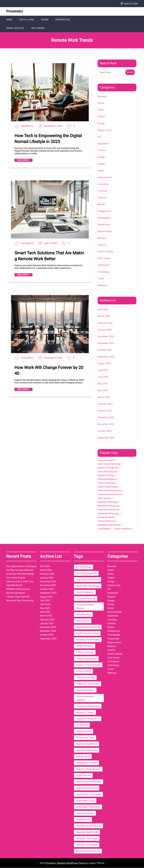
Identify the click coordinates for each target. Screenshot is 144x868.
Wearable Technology (108, 502)
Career (101, 103)
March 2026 (104, 316)
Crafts (101, 110)
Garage (101, 157)
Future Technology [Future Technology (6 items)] (85, 678)
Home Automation (106, 460)
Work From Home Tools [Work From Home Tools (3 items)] (88, 851)
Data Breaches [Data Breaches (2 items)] (83, 615)
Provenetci (14, 11)
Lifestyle (102, 198)
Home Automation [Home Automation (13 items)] (85, 690)
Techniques (104, 265)
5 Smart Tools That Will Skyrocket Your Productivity (20, 599)
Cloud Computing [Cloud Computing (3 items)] (85, 592)
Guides (45, 20)
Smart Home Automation (109, 491)
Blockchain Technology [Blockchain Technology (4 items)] (88, 586)
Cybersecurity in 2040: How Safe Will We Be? (20, 584)
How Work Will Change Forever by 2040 (49, 371)
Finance (102, 151)
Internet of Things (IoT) (108, 468)
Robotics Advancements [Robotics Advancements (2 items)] (88, 769)
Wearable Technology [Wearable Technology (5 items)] (87, 839)
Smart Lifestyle (15, 28)
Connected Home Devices (110, 495)
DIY (99, 137)
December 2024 (106, 418)
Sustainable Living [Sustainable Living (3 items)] (85, 801)
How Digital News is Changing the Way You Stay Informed (21, 568)
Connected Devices (107, 521)
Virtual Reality (104, 529)
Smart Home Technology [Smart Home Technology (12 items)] (88, 794)
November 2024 (106, 424)
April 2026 (103, 310)
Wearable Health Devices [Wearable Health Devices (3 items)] (88, 826)
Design (101, 124)
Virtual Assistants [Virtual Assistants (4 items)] (85, 813)
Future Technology (106, 483)
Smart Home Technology (109, 464)
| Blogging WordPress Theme (71, 863)
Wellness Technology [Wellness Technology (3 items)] (87, 845)
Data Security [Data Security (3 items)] (83, 621)
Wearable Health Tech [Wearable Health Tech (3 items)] (87, 832)
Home (9, 20)
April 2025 (103, 391)
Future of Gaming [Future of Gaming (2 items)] (85, 652)
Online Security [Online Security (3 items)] (84, 731)
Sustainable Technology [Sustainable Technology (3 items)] (88, 807)
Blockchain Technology (108, 506)
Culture (101, 117)
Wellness (102, 285)
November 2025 (106, 343)
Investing (102, 191)
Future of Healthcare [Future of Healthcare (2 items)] (86, 659)
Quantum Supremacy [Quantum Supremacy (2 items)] (87, 750)
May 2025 (103, 384)
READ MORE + (23, 160)
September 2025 (106, 357)
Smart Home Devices (108, 472)
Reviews (102, 238)
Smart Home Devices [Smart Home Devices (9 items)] (87, 788)
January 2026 (105, 330)
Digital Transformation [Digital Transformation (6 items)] (87, 633)
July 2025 (103, 370)
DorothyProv (27, 126)
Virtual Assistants (106, 517)
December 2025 (106, 337)
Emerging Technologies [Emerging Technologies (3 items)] (88, 640)
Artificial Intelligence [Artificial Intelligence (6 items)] (86, 573)
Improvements (105, 177)
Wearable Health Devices (109, 525)
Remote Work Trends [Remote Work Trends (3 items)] (86, 763)
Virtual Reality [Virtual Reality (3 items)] (83, 820)
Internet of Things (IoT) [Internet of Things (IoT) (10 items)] (88, 719)
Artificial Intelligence (107, 479)
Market (101, 204)
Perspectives (63, 20)
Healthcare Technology (108, 514)
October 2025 (105, 350)
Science (102, 245)
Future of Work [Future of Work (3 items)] (83, 671)
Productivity (104, 225)
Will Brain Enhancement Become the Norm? (18, 591)
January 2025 (105, 411)
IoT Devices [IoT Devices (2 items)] (82, 725)
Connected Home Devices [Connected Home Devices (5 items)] (85, 607)
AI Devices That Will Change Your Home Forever (20, 576)
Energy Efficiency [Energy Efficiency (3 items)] (85, 646)
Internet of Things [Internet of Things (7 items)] (85, 712)
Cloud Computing (122, 529)
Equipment (103, 144)
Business (102, 97)
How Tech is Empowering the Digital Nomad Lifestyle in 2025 (48, 139)
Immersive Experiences (108, 510)
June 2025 (103, 377)
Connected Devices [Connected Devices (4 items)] (86, 599)
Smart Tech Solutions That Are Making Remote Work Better (49, 256)
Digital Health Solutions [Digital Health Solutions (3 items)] (88, 627)
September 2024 (106, 438)
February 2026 (105, 323)
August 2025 (104, 364)
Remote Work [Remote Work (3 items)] (83, 757)
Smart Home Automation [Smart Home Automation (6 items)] (89, 782)
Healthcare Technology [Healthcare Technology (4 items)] (88, 684)
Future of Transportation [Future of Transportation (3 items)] (88, 665)
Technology (104, 272)
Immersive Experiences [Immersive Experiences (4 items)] (88, 706)
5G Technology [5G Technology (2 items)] (84, 567)
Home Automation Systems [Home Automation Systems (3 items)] (85, 698)
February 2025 (105, 404)
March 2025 (104, 397)
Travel (101, 279)
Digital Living (27, 20)
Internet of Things (106, 476)
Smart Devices (104, 498)
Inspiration (103, 184)
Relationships (105, 232)
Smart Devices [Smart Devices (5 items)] (83, 775)
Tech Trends (38, 28)
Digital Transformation (108, 487)
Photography (104, 218)
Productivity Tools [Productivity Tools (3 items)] (85, 738)
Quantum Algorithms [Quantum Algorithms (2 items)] (86, 744)
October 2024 (105, 431)
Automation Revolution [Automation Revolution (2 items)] (87, 580)
